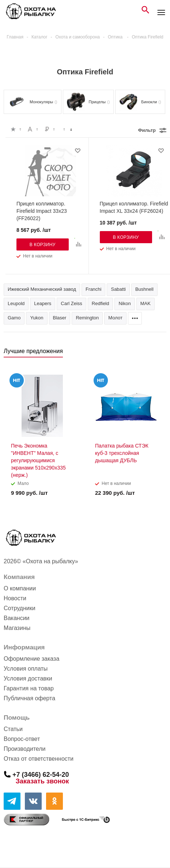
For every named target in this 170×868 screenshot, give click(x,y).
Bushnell (144, 289)
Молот (115, 318)
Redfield (101, 303)
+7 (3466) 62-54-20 (41, 774)
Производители (25, 749)
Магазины (17, 628)
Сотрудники (20, 608)
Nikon (124, 303)
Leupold (16, 303)
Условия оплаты (26, 669)
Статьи (13, 729)
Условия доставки (28, 678)
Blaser (60, 318)
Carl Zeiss (71, 303)
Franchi (93, 289)
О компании (20, 588)
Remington (87, 318)
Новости (15, 598)
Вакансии (17, 618)
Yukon (37, 318)
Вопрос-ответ (22, 739)
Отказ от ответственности (39, 759)
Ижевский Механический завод (42, 289)
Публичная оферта (29, 698)
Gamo (14, 318)
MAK (146, 303)
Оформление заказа (31, 659)
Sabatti (118, 289)
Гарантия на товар (29, 688)
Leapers (43, 303)
